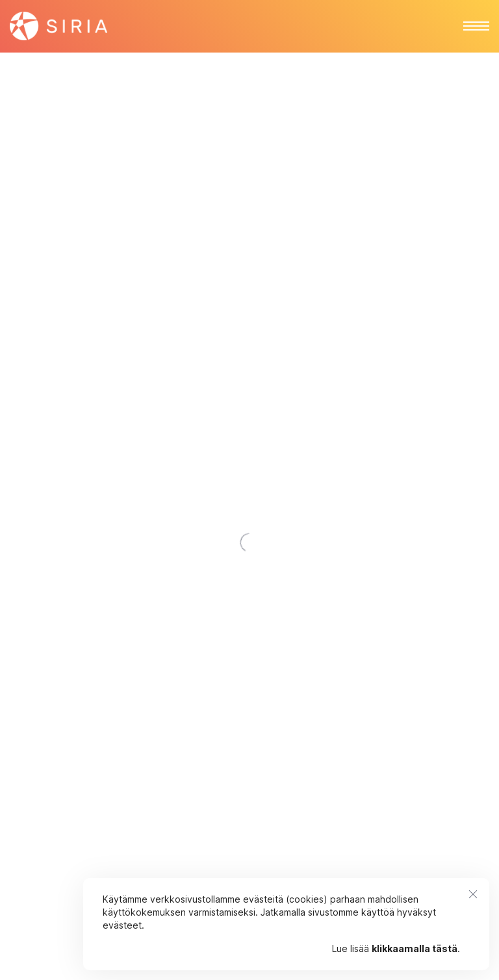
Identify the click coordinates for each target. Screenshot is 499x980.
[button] (476, 26)
